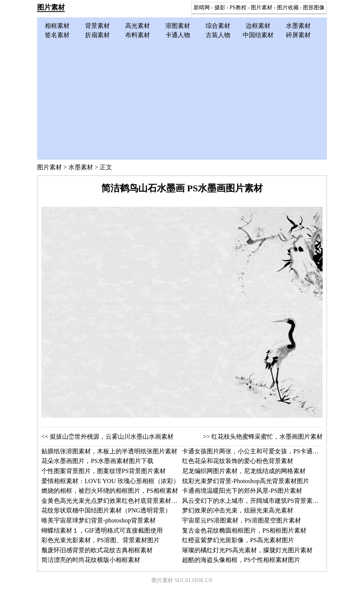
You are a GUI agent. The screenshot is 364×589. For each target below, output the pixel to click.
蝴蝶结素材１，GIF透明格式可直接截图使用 (102, 530)
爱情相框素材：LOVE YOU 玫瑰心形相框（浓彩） (110, 481)
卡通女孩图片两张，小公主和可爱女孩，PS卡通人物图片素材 (266, 451)
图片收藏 (288, 8)
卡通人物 (178, 35)
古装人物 (218, 35)
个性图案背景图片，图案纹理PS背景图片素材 (104, 471)
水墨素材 (298, 26)
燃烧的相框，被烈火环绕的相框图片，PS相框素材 (110, 491)
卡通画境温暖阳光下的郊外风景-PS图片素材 (242, 491)
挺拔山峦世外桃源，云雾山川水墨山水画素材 (112, 437)
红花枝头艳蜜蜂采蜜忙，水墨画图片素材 (267, 437)
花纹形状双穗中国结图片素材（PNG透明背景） (106, 510)
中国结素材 (258, 35)
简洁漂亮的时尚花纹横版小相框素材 (91, 560)
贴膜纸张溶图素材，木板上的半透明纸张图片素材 (109, 451)
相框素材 (57, 26)
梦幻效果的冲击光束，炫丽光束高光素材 (238, 510)
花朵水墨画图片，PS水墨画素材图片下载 (97, 461)
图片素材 (51, 7)
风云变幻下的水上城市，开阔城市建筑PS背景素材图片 (257, 501)
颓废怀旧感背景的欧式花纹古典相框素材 (97, 550)
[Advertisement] (182, 98)
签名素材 (57, 35)
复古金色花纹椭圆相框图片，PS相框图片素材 (244, 530)
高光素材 (138, 26)
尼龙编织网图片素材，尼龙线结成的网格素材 (244, 471)
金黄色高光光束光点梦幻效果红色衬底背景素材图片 (112, 501)
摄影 (220, 8)
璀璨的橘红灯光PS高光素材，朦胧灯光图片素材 (247, 550)
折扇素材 (97, 35)
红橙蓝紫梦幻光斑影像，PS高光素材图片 (238, 540)
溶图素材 (178, 26)
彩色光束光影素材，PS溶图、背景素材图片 (100, 540)
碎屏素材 (298, 35)
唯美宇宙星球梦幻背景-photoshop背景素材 (99, 520)
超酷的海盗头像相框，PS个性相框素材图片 (241, 560)
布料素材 (138, 35)
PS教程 (238, 8)
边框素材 (258, 26)
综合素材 (218, 26)
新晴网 (202, 8)
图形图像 (314, 8)
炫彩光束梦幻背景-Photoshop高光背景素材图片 (246, 481)
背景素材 (97, 26)
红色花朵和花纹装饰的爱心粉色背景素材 (238, 461)
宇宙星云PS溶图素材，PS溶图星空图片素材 (242, 520)
